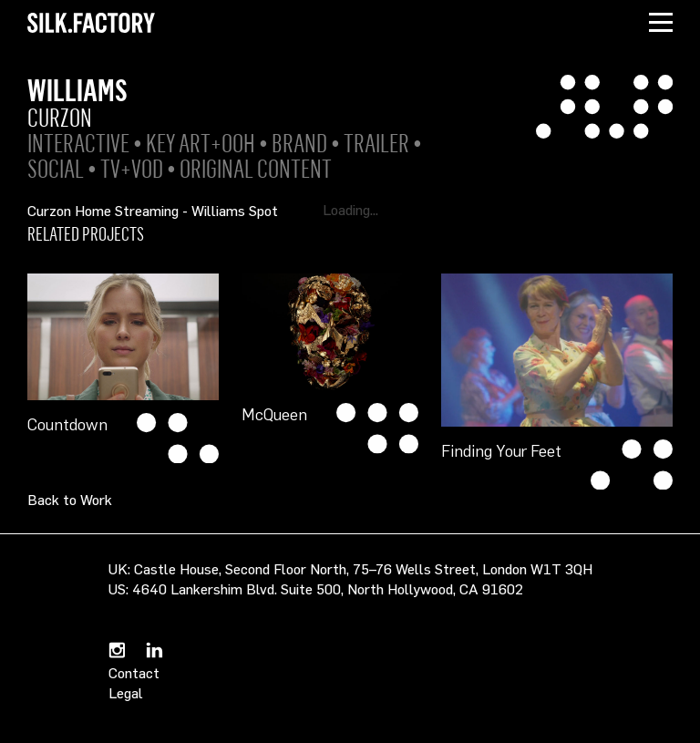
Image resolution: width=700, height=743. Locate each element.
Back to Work (70, 500)
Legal (126, 693)
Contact (134, 673)
